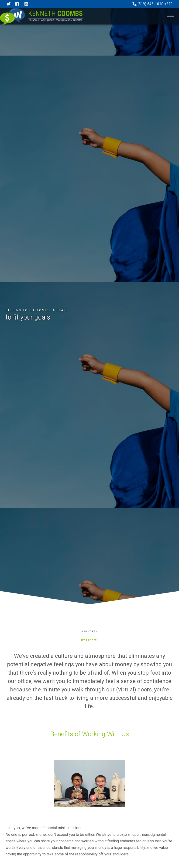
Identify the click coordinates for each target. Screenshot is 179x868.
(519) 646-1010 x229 (152, 4)
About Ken (89, 632)
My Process (89, 640)
